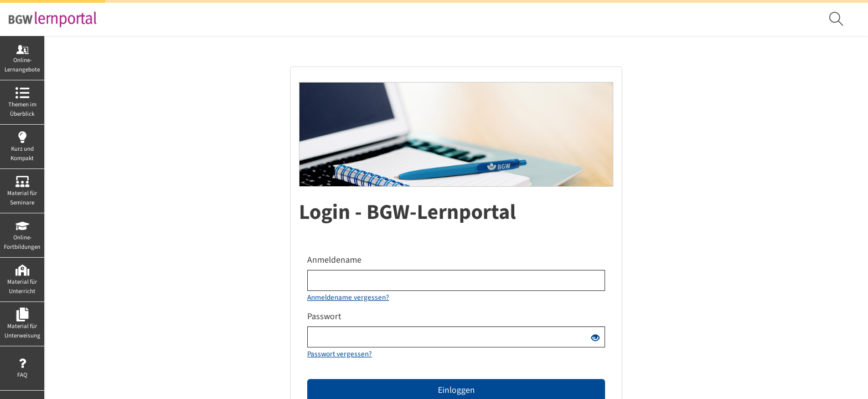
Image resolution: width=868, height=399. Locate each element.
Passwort (324, 316)
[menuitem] (838, 19)
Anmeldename (334, 260)
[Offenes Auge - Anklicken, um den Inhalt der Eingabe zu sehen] (595, 339)
